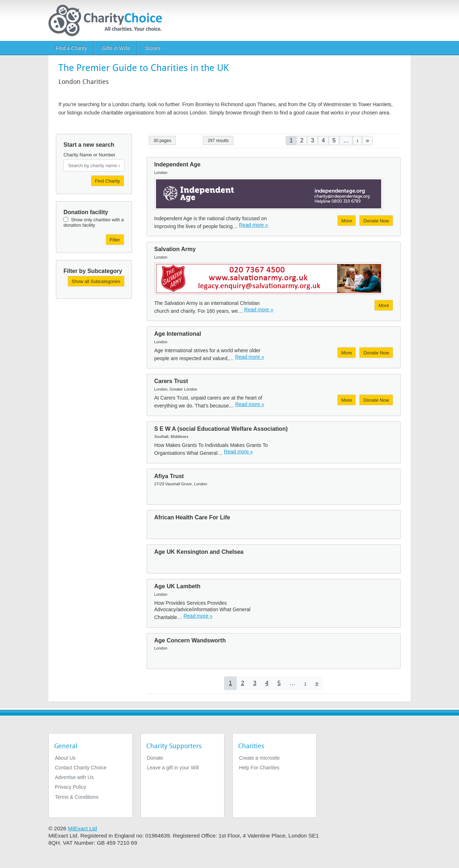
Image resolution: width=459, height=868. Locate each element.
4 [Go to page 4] (323, 140)
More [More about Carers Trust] (347, 400)
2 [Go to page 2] (302, 140)
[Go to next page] (357, 140)
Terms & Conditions (77, 797)
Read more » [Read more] (254, 225)
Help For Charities (259, 768)
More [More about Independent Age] (347, 221)
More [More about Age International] (347, 353)
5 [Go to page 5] (334, 140)
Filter (115, 240)
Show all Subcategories (96, 281)
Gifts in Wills (116, 48)
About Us (65, 758)
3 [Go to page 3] (313, 140)
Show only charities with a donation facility (94, 222)
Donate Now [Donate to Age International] (376, 353)
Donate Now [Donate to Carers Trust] (376, 400)
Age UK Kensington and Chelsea (199, 552)
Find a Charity (71, 48)
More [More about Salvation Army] (384, 305)
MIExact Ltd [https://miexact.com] (82, 828)
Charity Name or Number (89, 155)
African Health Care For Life (192, 517)
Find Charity (108, 181)
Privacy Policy (70, 787)
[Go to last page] (367, 140)
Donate (155, 758)
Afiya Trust (169, 476)
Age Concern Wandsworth (190, 640)
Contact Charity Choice (81, 768)
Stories (152, 48)
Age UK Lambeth (177, 586)
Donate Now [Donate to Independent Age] (376, 221)
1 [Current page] (291, 140)
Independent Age (177, 164)
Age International (178, 334)
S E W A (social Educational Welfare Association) (221, 429)
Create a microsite (259, 758)
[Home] (108, 20)
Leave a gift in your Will (173, 768)
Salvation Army (175, 249)
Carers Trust (171, 381)
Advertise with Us (74, 777)
